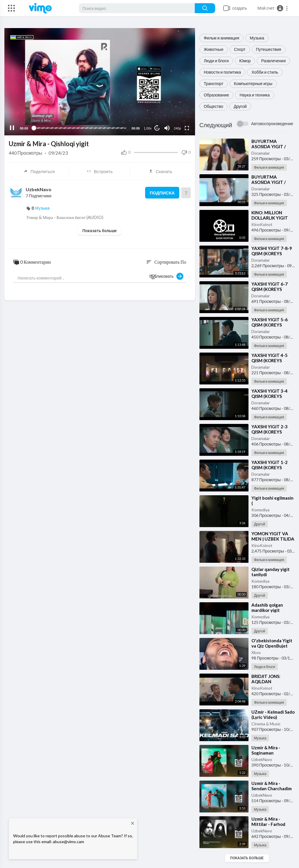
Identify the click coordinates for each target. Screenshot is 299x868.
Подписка (162, 193)
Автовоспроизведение (272, 124)
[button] (273, 8)
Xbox (256, 652)
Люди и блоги (216, 61)
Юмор (245, 61)
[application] (100, 82)
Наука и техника (254, 95)
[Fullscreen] (187, 128)
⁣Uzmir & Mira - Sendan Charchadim (272, 786)
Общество (214, 106)
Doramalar (261, 153)
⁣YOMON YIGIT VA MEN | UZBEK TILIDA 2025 (273, 539)
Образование (217, 95)
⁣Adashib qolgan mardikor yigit (267, 608)
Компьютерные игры (253, 83)
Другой (240, 106)
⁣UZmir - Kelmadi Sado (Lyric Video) (273, 715)
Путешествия (269, 49)
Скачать (160, 171)
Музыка (257, 38)
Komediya (260, 510)
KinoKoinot (262, 224)
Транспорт (214, 83)
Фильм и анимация (222, 38)
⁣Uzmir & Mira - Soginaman (266, 750)
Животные (214, 49)
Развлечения (273, 61)
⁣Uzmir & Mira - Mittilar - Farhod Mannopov (268, 824)
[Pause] (12, 128)
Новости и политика (222, 72)
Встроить (100, 171)
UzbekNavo (262, 759)
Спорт (240, 49)
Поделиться (39, 171)
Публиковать (166, 276)
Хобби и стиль (265, 72)
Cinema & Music (266, 724)
